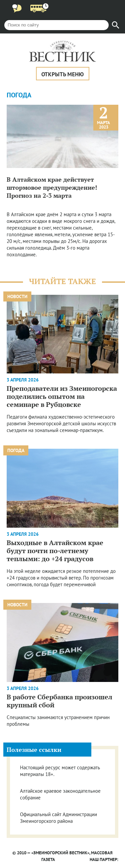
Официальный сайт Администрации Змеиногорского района (58, 818)
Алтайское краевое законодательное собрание (60, 794)
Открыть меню (62, 74)
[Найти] (116, 25)
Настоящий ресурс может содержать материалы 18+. (60, 771)
